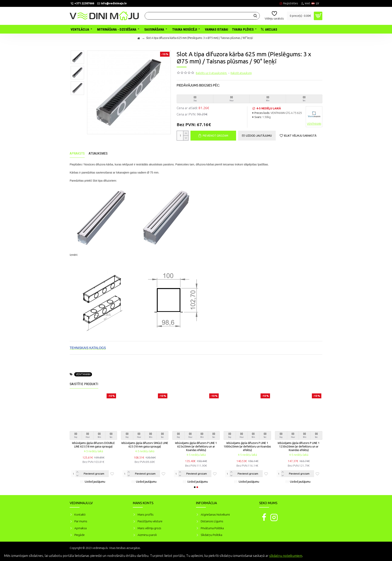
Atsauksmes (98, 153)
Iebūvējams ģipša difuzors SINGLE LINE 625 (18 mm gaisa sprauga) (145, 445)
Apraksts (77, 153)
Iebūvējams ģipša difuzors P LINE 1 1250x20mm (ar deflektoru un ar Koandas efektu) (299, 447)
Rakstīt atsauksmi (241, 73)
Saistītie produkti (84, 384)
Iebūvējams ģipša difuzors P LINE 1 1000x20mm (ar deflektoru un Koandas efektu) (247, 447)
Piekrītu (382, 555)
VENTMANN (83, 374)
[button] (195, 487)
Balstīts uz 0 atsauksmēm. (211, 73)
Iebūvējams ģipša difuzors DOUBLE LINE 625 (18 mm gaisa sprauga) (93, 445)
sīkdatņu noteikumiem (286, 556)
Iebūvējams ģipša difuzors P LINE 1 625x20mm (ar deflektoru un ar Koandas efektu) (196, 447)
